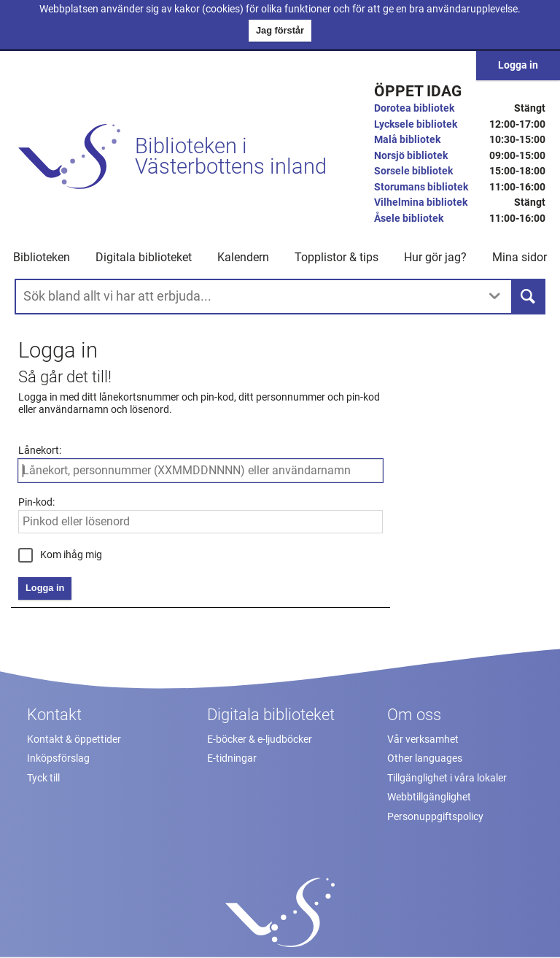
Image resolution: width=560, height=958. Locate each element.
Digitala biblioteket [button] (144, 257)
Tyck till (43, 778)
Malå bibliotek (407, 140)
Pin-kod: (36, 503)
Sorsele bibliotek (413, 171)
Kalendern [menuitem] (243, 257)
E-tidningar (232, 758)
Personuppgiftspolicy (435, 817)
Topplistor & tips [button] (337, 257)
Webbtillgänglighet (429, 797)
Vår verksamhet (423, 739)
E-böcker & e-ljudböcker (260, 739)
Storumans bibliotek (421, 187)
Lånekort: (40, 451)
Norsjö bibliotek (411, 156)
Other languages (425, 758)
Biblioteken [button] (42, 257)
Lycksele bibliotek (416, 124)
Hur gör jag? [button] (435, 257)
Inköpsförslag (58, 758)
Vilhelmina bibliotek (421, 202)
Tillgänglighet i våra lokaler (447, 778)
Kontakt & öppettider (74, 739)
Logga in (518, 65)
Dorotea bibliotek (414, 108)
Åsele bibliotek (409, 219)
